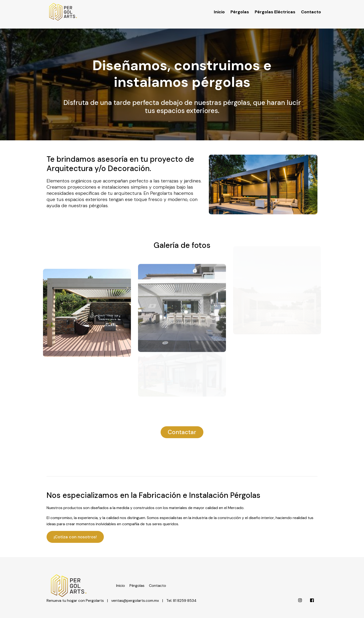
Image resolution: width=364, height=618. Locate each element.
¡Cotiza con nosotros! (75, 537)
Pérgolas (240, 8)
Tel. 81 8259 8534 (181, 590)
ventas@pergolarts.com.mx (135, 590)
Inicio (219, 8)
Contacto (311, 8)
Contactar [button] (182, 432)
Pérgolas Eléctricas (275, 8)
